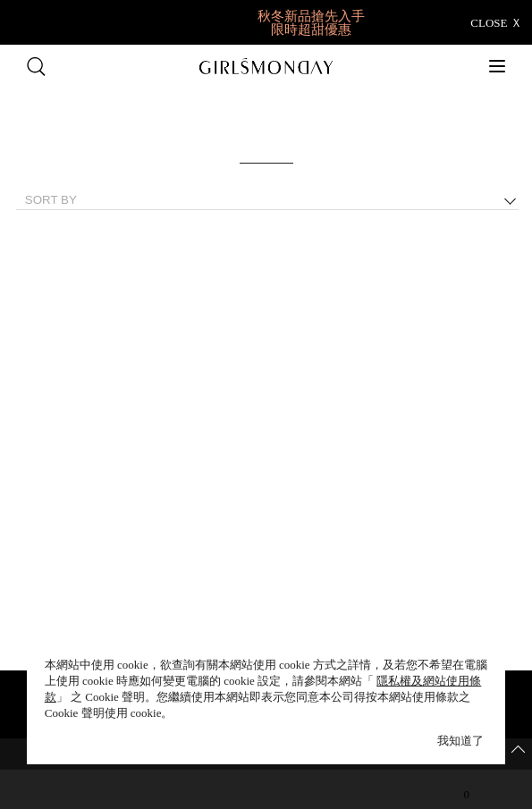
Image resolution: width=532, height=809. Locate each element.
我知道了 (460, 741)
